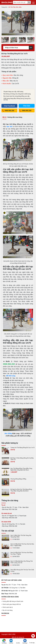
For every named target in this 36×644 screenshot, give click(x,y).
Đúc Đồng (8, 434)
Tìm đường (4, 641)
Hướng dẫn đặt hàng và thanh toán (13, 601)
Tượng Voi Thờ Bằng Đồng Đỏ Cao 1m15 (23, 448)
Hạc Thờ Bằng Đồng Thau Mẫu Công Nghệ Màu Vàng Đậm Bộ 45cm (21, 469)
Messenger (25, 641)
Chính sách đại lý (8, 607)
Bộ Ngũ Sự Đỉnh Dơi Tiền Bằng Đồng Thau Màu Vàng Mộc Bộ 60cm (21, 490)
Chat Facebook (9, 106)
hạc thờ (9, 127)
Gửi (31, 48)
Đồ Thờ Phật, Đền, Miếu (15, 7)
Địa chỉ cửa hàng (7, 610)
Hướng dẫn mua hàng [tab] (15, 117)
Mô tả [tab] (4, 117)
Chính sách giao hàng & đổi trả (12, 604)
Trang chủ (4, 7)
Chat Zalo (11, 641)
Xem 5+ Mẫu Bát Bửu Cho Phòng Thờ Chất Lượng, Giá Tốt (22, 562)
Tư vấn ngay (32, 641)
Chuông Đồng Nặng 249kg (18, 479)
